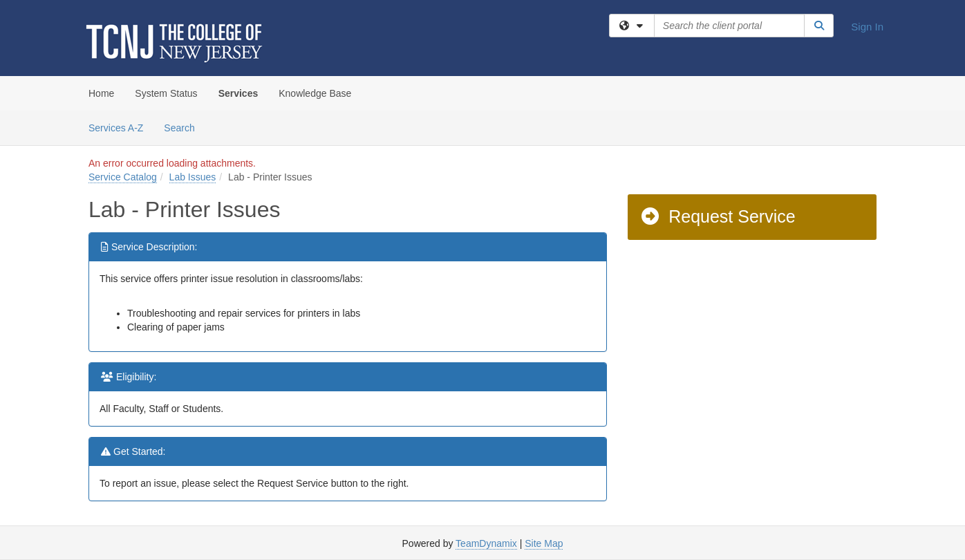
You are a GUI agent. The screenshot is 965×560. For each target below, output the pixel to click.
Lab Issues (193, 177)
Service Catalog (123, 177)
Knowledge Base (315, 93)
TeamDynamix (486, 543)
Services (238, 93)
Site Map (544, 543)
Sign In (867, 27)
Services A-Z (116, 128)
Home (101, 93)
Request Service (718, 216)
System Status (166, 93)
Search (184, 127)
